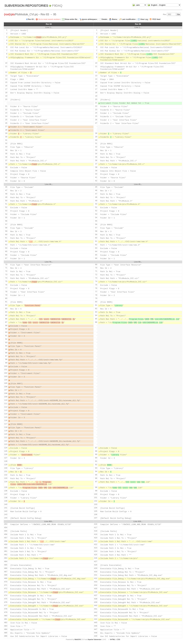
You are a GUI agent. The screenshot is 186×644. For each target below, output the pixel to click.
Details (104, 19)
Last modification (129, 19)
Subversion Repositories (26, 6)
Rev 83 (31, 19)
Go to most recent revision (49, 19)
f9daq (57, 6)
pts (13, 14)
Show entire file (71, 19)
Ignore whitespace (89, 19)
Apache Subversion (95, 639)
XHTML (112, 639)
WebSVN (78, 639)
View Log (144, 19)
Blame (114, 19)
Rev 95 (138, 24)
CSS (119, 639)
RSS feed (156, 19)
